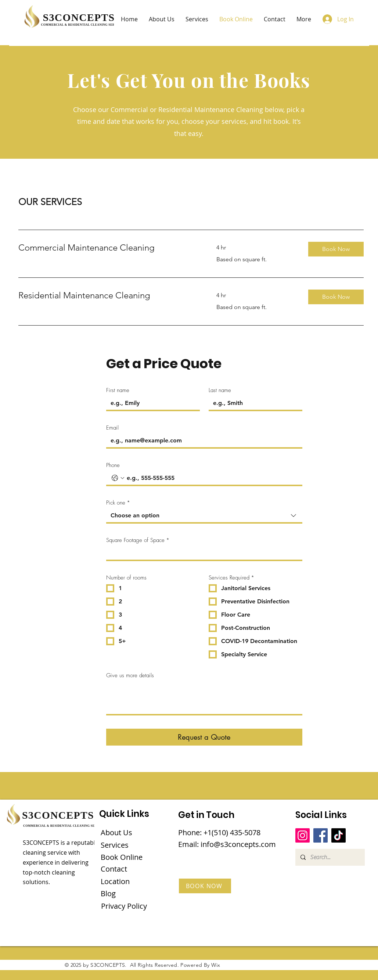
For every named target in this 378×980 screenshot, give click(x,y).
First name (118, 390)
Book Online (122, 857)
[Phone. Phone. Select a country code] (118, 478)
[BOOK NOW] (205, 886)
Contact (114, 869)
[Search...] (330, 857)
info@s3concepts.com (238, 844)
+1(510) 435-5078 (232, 832)
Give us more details (130, 675)
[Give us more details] (204, 698)
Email (112, 428)
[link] (109, 248)
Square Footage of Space (138, 540)
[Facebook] (321, 835)
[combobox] (204, 516)
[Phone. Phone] (212, 478)
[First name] (151, 403)
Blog (108, 893)
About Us (116, 832)
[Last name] (253, 403)
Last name (220, 390)
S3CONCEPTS (79, 17)
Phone (113, 465)
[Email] (202, 441)
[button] (336, 249)
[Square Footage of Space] (202, 553)
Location (115, 881)
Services (115, 845)
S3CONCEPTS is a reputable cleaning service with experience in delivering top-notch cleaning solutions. (61, 862)
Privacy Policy (124, 906)
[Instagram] (303, 835)
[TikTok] (339, 835)
